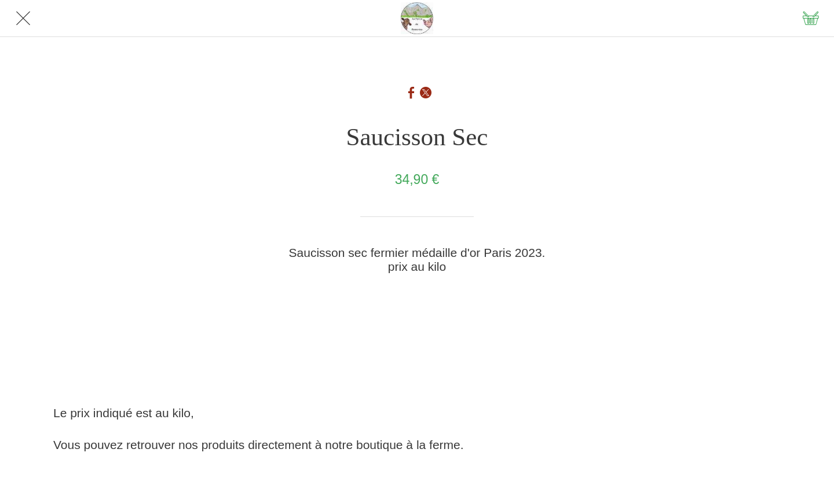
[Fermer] (23, 19)
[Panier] (811, 19)
